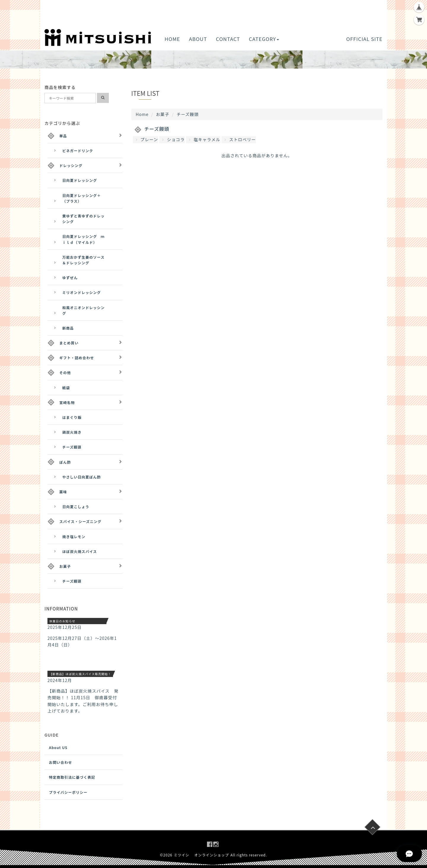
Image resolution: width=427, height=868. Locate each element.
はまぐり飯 (72, 417)
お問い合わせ (60, 762)
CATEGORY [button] (264, 39)
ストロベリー (240, 139)
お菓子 (163, 114)
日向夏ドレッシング (80, 180)
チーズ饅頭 (72, 447)
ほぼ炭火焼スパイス (80, 551)
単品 (63, 136)
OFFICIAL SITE (364, 39)
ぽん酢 (65, 462)
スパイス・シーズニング (80, 521)
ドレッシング (71, 165)
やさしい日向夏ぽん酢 (82, 477)
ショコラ (173, 139)
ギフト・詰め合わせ (77, 358)
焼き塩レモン (74, 536)
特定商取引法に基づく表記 (72, 777)
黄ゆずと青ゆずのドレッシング (83, 219)
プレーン (147, 139)
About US (58, 747)
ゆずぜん (70, 278)
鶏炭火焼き (72, 432)
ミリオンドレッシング (82, 292)
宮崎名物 (67, 402)
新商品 (68, 328)
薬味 (63, 492)
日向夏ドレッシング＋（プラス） (82, 198)
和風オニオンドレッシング (83, 310)
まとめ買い (69, 343)
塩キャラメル (205, 139)
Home (142, 114)
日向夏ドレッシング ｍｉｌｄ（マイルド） (83, 239)
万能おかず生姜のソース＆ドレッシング (83, 260)
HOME (172, 39)
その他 (65, 372)
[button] (70, 59)
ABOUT (198, 39)
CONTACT (228, 39)
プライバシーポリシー (68, 792)
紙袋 (66, 388)
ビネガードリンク (78, 151)
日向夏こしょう (76, 507)
